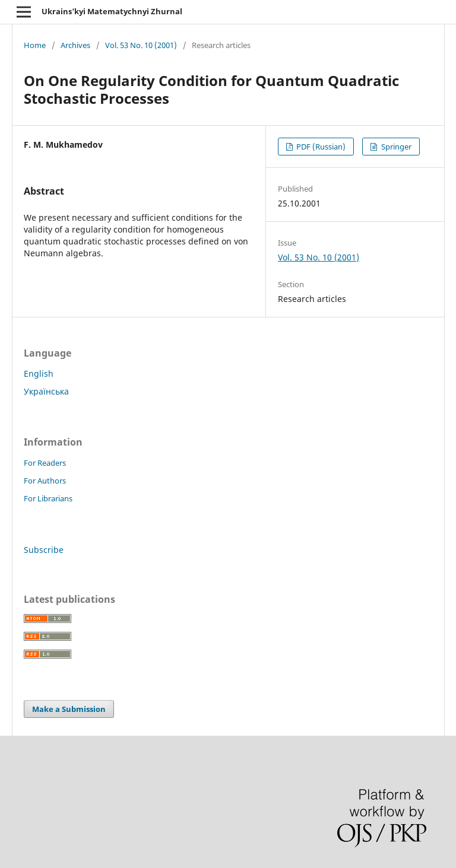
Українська (46, 391)
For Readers (45, 463)
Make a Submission (69, 709)
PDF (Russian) (320, 147)
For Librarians (48, 498)
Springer (395, 147)
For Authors (45, 481)
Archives (75, 45)
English (39, 373)
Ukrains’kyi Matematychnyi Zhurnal (112, 11)
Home (35, 45)
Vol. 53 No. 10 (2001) (141, 45)
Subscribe (44, 550)
